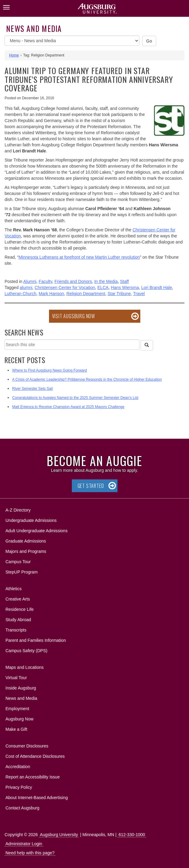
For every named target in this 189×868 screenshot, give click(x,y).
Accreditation (18, 767)
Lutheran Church (20, 294)
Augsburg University (59, 835)
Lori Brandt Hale (157, 288)
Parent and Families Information (36, 640)
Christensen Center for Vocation (65, 288)
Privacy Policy (19, 787)
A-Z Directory (18, 510)
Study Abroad (18, 620)
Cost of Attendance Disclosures (35, 756)
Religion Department (86, 294)
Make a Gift (16, 729)
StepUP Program (22, 572)
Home (14, 55)
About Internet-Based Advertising (37, 798)
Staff (125, 281)
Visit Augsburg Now (73, 316)
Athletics (14, 589)
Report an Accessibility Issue (33, 777)
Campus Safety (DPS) (26, 651)
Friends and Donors (73, 281)
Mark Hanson (51, 294)
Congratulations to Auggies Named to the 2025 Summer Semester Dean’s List (75, 398)
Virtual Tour (16, 678)
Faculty (45, 281)
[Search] (147, 345)
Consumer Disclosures (27, 746)
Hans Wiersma (125, 288)
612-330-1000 (132, 835)
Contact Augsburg (22, 808)
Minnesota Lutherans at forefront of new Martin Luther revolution (79, 257)
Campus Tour (18, 562)
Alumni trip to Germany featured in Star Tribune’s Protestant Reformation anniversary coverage (89, 79)
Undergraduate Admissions (31, 520)
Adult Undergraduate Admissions (37, 531)
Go (149, 41)
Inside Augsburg (21, 688)
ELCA (103, 288)
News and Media (34, 28)
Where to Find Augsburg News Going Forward (49, 370)
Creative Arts (18, 599)
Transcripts (16, 630)
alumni (26, 288)
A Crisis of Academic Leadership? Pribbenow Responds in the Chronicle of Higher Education (87, 380)
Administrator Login (24, 844)
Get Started (91, 486)
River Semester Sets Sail (32, 389)
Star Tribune (119, 294)
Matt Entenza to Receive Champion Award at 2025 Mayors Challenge (68, 407)
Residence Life (20, 609)
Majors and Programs (26, 550)
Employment (17, 709)
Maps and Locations (24, 667)
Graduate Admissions (26, 541)
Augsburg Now (19, 719)
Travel (139, 294)
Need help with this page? (30, 853)
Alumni (30, 281)
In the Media (106, 281)
